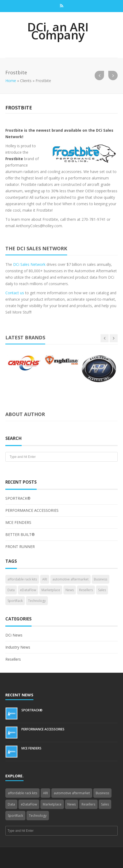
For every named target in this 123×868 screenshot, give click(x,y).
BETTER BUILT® (20, 534)
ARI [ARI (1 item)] (45, 579)
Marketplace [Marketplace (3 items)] (51, 590)
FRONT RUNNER (20, 547)
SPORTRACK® (18, 498)
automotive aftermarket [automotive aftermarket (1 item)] (70, 579)
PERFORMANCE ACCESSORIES (32, 510)
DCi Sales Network (29, 264)
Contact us (15, 293)
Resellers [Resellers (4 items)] (86, 590)
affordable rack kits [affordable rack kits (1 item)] (22, 579)
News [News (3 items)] (70, 590)
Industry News (18, 647)
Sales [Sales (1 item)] (102, 590)
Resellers (13, 659)
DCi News (14, 635)
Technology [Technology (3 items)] (37, 601)
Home (11, 81)
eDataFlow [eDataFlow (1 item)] (28, 590)
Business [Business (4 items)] (101, 579)
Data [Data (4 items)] (11, 590)
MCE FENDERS (18, 522)
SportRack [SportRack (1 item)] (15, 601)
